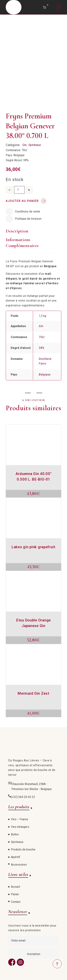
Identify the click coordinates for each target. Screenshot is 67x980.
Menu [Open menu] (59, 7)
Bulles (15, 834)
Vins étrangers (20, 827)
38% (42, 348)
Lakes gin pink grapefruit (33, 547)
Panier (15, 894)
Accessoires (19, 865)
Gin (24, 145)
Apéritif (16, 857)
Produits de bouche (23, 849)
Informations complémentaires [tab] (22, 243)
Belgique (45, 374)
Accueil (15, 887)
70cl (42, 337)
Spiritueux (35, 145)
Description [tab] (17, 231)
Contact (16, 902)
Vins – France (19, 819)
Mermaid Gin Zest (33, 693)
